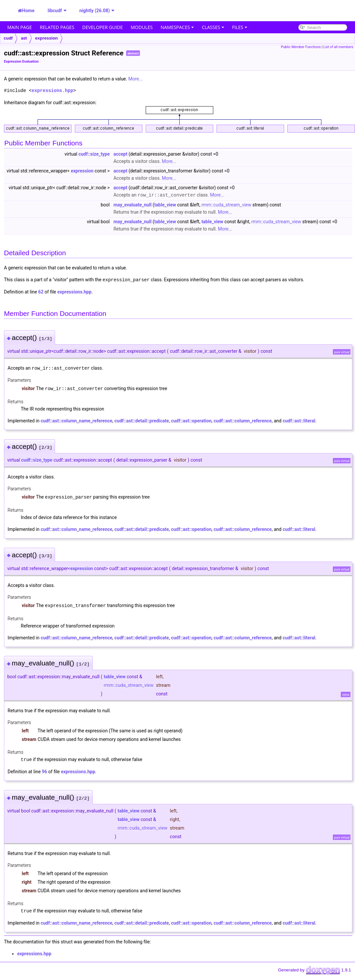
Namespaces (177, 27)
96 (44, 769)
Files (240, 27)
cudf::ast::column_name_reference (76, 419)
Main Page (20, 27)
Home (28, 11)
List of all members (338, 47)
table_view (165, 204)
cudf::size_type (94, 154)
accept (120, 154)
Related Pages (57, 27)
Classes (213, 27)
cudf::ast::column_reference (243, 419)
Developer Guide (103, 27)
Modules (142, 27)
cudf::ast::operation (191, 419)
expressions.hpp (52, 91)
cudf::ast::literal (299, 419)
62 (41, 291)
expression (47, 38)
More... (135, 79)
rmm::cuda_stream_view (226, 204)
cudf (8, 38)
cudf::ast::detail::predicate (142, 419)
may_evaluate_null (132, 204)
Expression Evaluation (21, 61)
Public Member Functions (301, 47)
